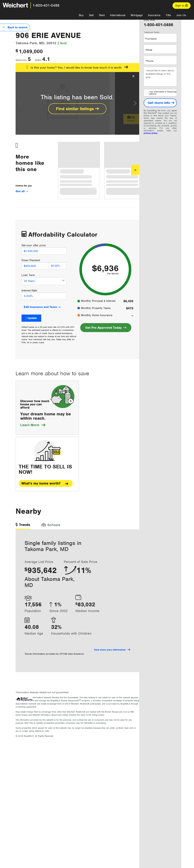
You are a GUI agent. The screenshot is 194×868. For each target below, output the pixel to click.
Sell (91, 15)
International (118, 15)
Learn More (33, 425)
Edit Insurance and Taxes (40, 307)
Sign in (182, 6)
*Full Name (151, 39)
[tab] (23, 526)
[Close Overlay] (133, 76)
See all (22, 191)
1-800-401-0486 (46, 5)
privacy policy (150, 133)
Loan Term (28, 275)
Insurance (154, 15)
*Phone (149, 61)
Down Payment (31, 260)
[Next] (135, 170)
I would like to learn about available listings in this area (160, 77)
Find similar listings (77, 109)
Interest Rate (29, 291)
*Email (149, 50)
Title (168, 15)
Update (32, 318)
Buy (81, 15)
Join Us (181, 15)
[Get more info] (160, 103)
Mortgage (137, 15)
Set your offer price (34, 245)
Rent (102, 15)
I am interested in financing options (161, 93)
